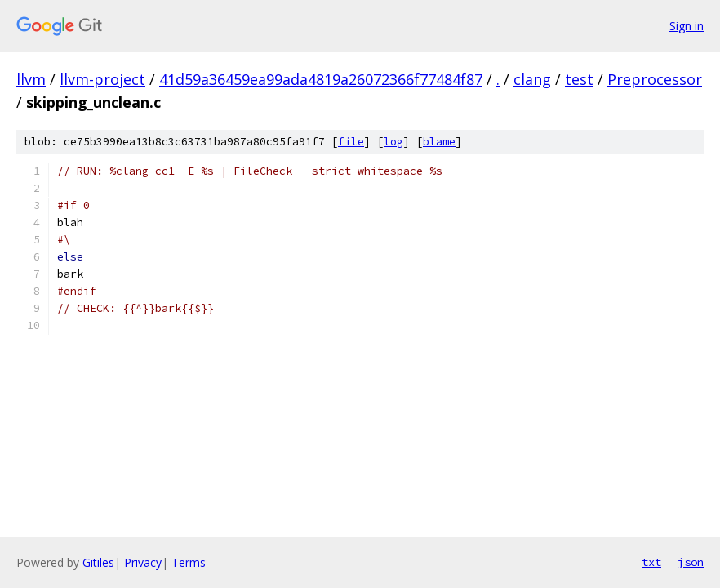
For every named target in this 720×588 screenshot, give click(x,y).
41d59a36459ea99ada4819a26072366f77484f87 (321, 79)
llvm (31, 79)
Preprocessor (655, 79)
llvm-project (102, 79)
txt (651, 562)
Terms (189, 562)
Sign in (687, 26)
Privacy (143, 562)
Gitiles (98, 562)
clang (532, 79)
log (393, 142)
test (579, 79)
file (351, 142)
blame (439, 142)
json (691, 562)
